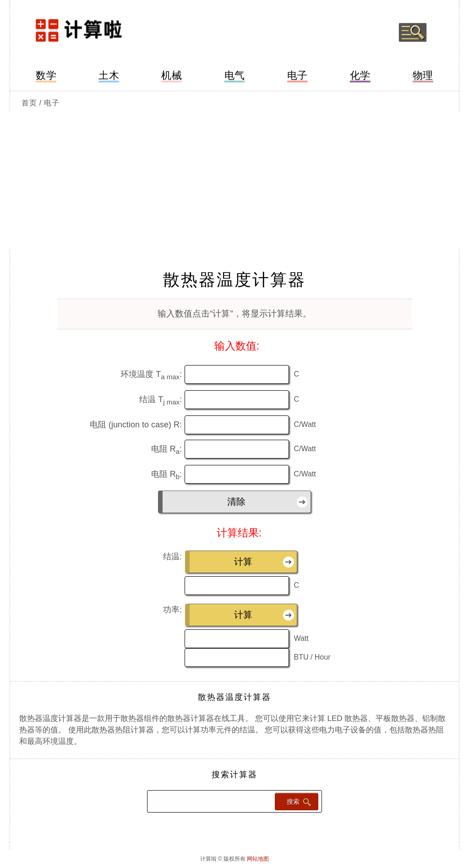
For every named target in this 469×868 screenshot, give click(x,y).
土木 (109, 75)
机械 (172, 75)
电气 (235, 75)
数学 (46, 75)
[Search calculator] (210, 801)
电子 (297, 75)
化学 (360, 75)
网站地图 (258, 859)
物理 (423, 75)
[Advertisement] (234, 180)
